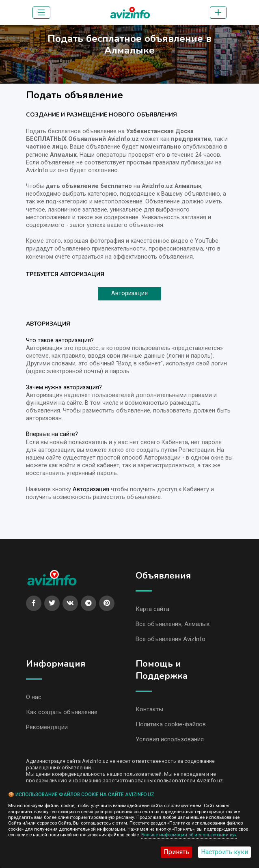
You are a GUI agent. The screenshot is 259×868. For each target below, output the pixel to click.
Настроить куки (224, 852)
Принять (176, 852)
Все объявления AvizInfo (171, 639)
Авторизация (129, 293)
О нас (34, 697)
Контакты (149, 709)
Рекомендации (47, 727)
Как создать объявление (62, 712)
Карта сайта (152, 609)
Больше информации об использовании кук (189, 835)
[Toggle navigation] (41, 13)
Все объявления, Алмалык (173, 624)
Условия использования (170, 739)
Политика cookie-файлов (171, 724)
